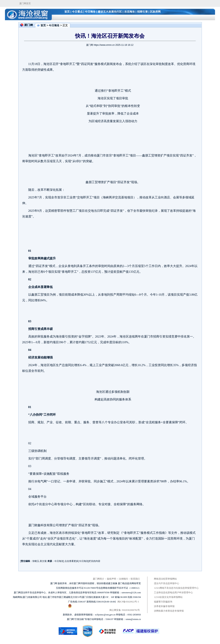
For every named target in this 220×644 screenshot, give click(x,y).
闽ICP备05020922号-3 (128, 602)
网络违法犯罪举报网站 (165, 579)
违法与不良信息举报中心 (167, 583)
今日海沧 (90, 12)
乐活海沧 (129, 12)
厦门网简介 (99, 579)
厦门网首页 (25, 3)
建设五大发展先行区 (110, 12)
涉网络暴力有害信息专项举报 (169, 611)
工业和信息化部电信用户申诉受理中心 (173, 593)
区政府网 (155, 12)
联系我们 (135, 579)
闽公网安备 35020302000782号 (104, 608)
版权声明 (112, 579)
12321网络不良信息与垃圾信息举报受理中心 (176, 588)
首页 (67, 12)
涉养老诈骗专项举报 (164, 606)
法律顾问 (123, 579)
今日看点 (77, 12)
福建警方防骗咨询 (163, 602)
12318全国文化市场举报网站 (168, 597)
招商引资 (142, 12)
